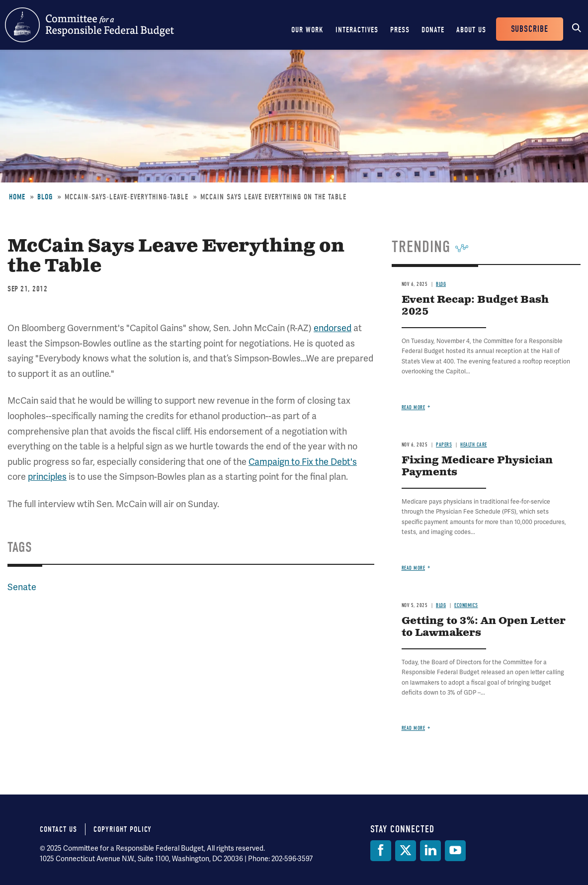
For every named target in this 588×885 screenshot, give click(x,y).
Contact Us (58, 829)
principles (47, 477)
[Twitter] (406, 851)
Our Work (307, 30)
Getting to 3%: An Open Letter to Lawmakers (484, 627)
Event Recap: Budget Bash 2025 (475, 306)
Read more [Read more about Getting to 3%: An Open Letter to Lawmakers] (414, 728)
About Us (471, 30)
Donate (433, 30)
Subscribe (530, 29)
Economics (466, 605)
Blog (45, 197)
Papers (444, 445)
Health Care (474, 445)
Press (400, 30)
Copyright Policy (123, 829)
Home (17, 197)
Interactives (357, 30)
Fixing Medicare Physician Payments (477, 467)
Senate (22, 587)
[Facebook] (381, 851)
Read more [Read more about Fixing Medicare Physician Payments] (414, 568)
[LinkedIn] (430, 851)
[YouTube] (455, 851)
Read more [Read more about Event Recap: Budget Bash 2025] (414, 407)
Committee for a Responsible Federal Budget (89, 25)
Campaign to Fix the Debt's (303, 462)
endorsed (333, 328)
